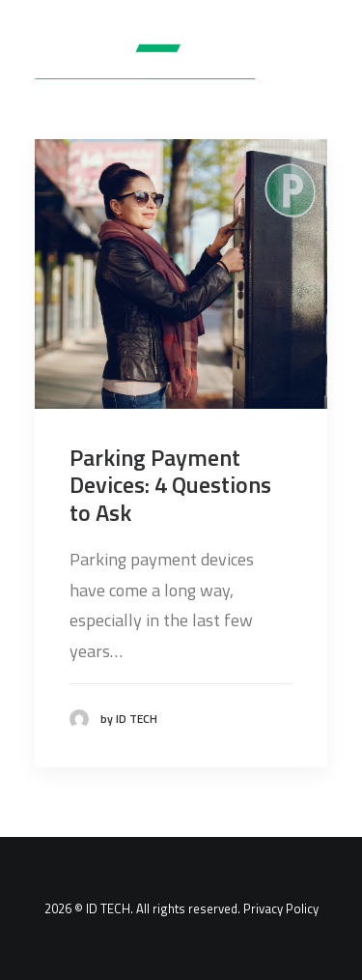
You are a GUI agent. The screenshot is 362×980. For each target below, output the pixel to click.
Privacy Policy (281, 908)
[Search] (259, 63)
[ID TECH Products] (158, 62)
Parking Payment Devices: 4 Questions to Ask (170, 485)
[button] (318, 62)
